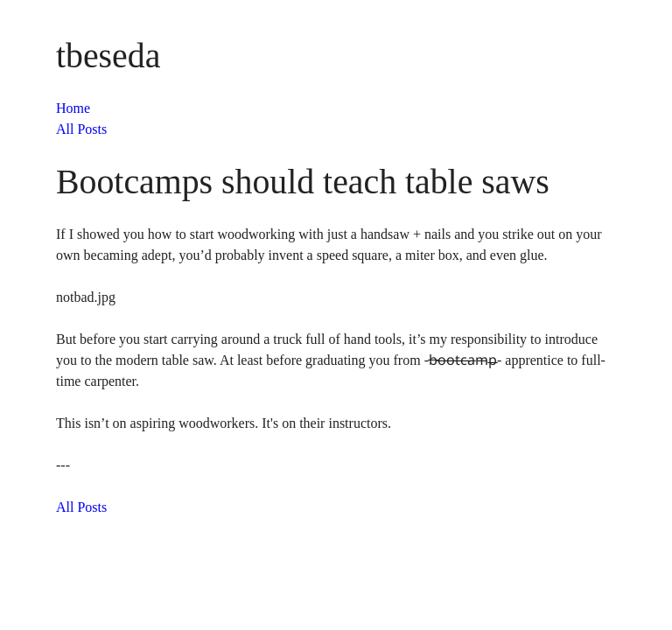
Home (73, 108)
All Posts (81, 129)
